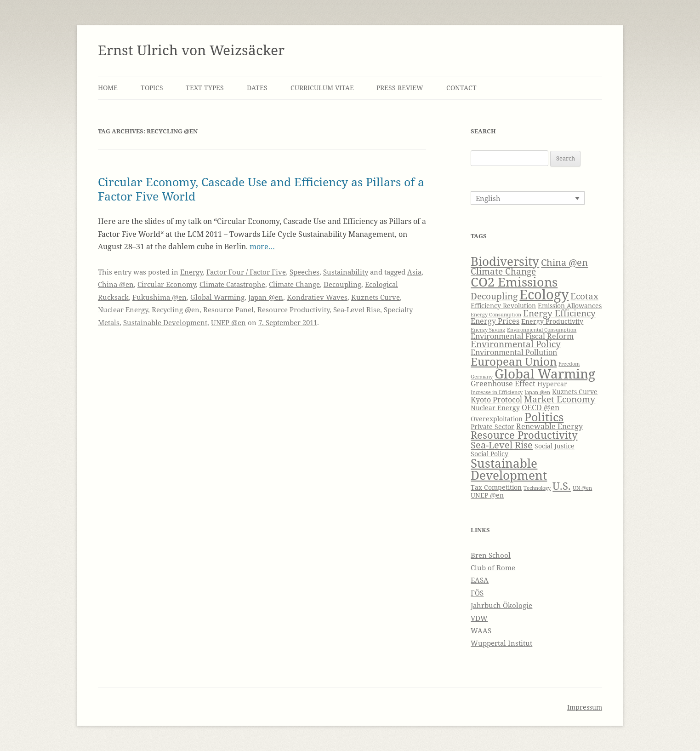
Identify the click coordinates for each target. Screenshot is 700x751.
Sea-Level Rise (357, 310)
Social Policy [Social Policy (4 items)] (489, 454)
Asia (414, 272)
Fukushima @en (159, 297)
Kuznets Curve (376, 297)
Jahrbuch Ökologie (501, 605)
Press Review (400, 88)
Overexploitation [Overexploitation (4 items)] (497, 419)
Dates (257, 88)
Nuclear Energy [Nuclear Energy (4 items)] (495, 408)
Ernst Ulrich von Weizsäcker (191, 50)
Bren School (491, 555)
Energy (191, 272)
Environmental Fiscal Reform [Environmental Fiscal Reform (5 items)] (522, 336)
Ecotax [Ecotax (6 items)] (584, 296)
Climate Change (294, 284)
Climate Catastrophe (232, 284)
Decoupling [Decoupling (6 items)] (494, 296)
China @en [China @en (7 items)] (564, 262)
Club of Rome (493, 568)
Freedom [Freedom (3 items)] (569, 364)
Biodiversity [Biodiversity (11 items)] (505, 261)
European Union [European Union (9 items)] (514, 361)
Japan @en (266, 297)
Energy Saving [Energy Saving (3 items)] (488, 330)
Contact (461, 88)
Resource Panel (228, 310)
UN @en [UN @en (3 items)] (582, 488)
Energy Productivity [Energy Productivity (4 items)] (552, 321)
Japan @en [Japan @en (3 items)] (537, 392)
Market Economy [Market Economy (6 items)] (560, 399)
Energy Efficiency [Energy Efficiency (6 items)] (559, 313)
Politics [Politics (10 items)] (544, 417)
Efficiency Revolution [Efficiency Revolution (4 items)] (503, 306)
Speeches (304, 272)
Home (108, 88)
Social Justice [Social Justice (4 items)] (555, 446)
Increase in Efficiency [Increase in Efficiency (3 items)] (497, 392)
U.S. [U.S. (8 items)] (562, 486)
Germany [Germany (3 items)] (482, 377)
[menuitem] (528, 198)
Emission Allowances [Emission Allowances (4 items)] (570, 306)
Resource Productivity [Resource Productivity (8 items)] (524, 435)
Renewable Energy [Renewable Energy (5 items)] (549, 426)
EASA (480, 580)
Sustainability (346, 272)
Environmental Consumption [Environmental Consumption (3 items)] (542, 330)
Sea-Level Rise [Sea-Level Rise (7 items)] (502, 445)
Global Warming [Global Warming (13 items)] (545, 373)
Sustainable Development (165, 322)
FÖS (477, 593)
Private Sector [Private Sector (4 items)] (492, 427)
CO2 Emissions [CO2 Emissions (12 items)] (514, 282)
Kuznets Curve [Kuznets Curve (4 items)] (575, 392)
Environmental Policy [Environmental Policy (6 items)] (516, 344)
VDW (479, 618)
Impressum (585, 707)
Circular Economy (167, 284)
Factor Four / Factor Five (246, 272)
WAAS (481, 631)
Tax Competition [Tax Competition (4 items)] (496, 487)
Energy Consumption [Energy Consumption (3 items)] (496, 315)
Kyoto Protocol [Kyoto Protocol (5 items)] (496, 399)
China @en (116, 284)
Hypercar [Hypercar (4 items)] (552, 384)
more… (262, 247)
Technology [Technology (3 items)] (537, 488)
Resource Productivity (293, 310)
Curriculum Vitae (322, 88)
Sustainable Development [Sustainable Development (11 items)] (509, 469)
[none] (528, 198)
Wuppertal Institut (501, 643)
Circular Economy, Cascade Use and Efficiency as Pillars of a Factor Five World (261, 189)
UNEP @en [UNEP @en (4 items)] (487, 495)
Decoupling (342, 284)
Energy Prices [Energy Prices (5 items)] (495, 321)
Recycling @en (176, 310)
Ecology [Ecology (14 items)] (544, 294)
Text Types (205, 88)
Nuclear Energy (123, 310)
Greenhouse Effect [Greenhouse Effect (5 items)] (503, 383)
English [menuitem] (488, 198)
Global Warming (217, 297)
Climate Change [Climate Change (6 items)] (503, 271)
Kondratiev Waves (317, 297)
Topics (152, 88)
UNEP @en (228, 322)
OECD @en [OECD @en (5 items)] (541, 407)
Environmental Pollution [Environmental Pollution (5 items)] (514, 352)
